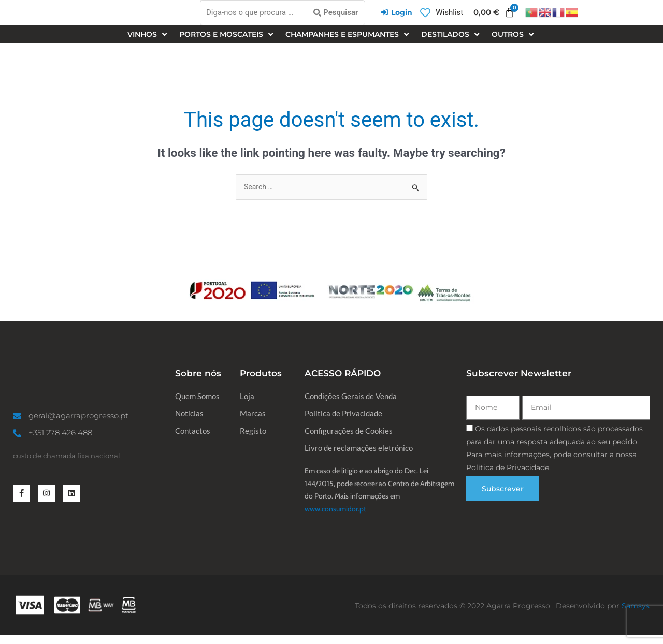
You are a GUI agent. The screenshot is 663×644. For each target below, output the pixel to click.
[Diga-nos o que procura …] (283, 15)
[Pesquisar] (336, 15)
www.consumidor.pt (335, 518)
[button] (148, 39)
